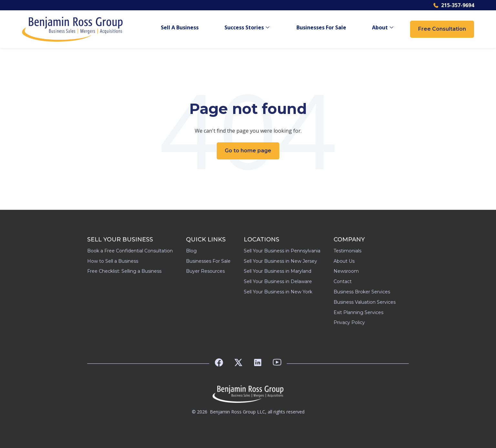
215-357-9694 (454, 5)
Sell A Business (180, 28)
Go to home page (248, 151)
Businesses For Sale (321, 28)
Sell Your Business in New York (278, 292)
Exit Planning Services (358, 312)
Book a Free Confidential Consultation (130, 251)
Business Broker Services (362, 292)
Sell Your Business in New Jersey (280, 261)
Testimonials (347, 251)
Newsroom (346, 271)
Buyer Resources (205, 271)
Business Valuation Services (365, 302)
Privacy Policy (349, 322)
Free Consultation (442, 29)
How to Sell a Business (113, 261)
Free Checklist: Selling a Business (124, 271)
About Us (344, 261)
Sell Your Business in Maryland (278, 271)
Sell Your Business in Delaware (278, 281)
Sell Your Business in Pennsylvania (282, 251)
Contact (343, 281)
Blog (191, 251)
